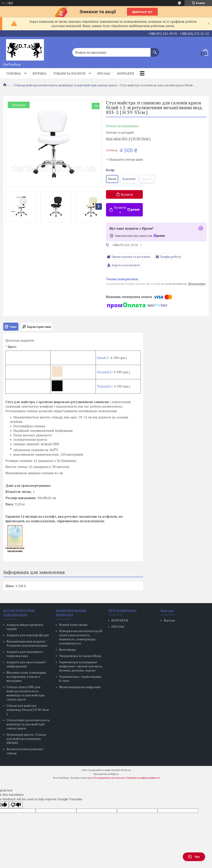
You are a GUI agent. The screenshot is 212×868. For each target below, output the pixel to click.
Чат (194, 857)
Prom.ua (126, 770)
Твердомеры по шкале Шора (80, 656)
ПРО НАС (118, 627)
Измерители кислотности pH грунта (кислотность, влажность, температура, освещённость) (81, 637)
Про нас (104, 73)
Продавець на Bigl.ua (106, 774)
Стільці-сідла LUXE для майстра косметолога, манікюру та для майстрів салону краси (26, 693)
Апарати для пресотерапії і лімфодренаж (26, 664)
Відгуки (169, 620)
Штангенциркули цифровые (80, 687)
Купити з (127, 210)
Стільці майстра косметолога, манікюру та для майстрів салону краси (66, 85)
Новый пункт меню (73, 625)
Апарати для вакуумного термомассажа (25, 654)
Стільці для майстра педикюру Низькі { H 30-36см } (28, 710)
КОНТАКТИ (120, 620)
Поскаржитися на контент (109, 778)
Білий (101, 358)
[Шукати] (155, 50)
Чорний (103, 386)
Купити (127, 194)
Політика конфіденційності (143, 778)
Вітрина (40, 73)
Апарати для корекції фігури (28, 635)
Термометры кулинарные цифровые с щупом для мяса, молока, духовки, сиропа (81, 666)
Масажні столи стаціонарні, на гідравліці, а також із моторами (26, 677)
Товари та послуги (69, 73)
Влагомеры (67, 649)
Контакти (126, 73)
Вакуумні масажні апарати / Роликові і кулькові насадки (27, 643)
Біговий (104, 372)
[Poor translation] (16, 805)
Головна (14, 73)
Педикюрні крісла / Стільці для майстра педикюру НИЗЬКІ (26, 739)
